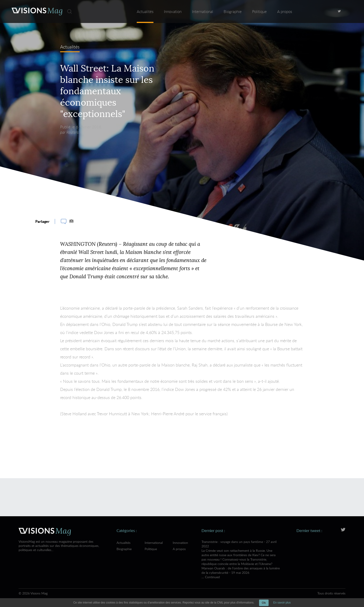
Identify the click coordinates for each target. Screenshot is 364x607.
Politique (259, 11)
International (203, 11)
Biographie (233, 11)
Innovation (173, 11)
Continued (212, 577)
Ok (264, 603)
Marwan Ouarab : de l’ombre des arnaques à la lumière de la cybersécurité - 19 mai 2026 (241, 570)
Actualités (145, 11)
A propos (285, 11)
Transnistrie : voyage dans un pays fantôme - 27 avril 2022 (241, 553)
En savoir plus (282, 603)
